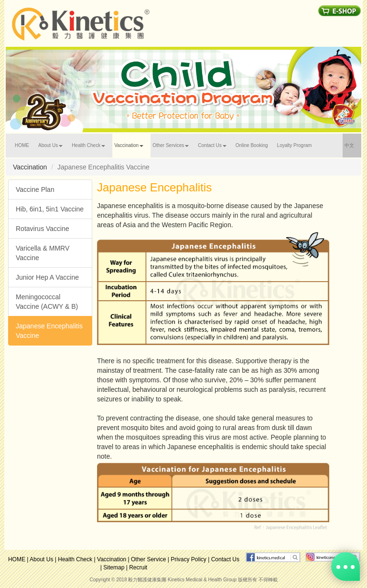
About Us (41, 559)
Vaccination (112, 559)
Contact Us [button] (212, 145)
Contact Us (225, 559)
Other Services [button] (171, 145)
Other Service (148, 559)
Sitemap (114, 567)
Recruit (138, 567)
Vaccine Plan (35, 189)
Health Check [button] (88, 145)
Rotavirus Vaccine (43, 229)
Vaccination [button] (129, 145)
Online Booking (252, 145)
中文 (353, 144)
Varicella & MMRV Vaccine (43, 253)
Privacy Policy (189, 559)
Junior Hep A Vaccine (47, 277)
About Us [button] (50, 145)
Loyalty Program (295, 145)
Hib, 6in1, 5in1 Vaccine (50, 209)
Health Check (75, 559)
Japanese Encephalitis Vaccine (49, 331)
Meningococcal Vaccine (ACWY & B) (47, 302)
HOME (26, 144)
